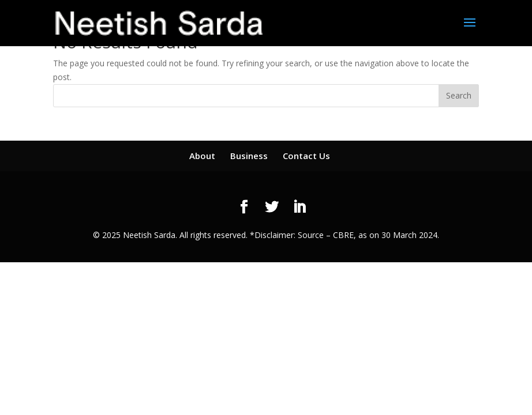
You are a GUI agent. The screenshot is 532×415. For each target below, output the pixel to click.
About (202, 156)
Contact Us (306, 156)
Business (249, 156)
